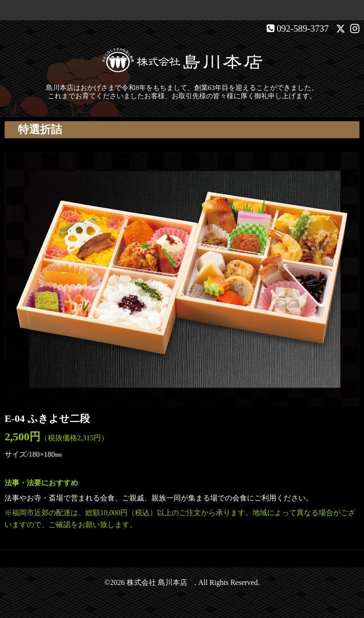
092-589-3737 (303, 28)
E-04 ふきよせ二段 (47, 419)
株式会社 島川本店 (161, 582)
